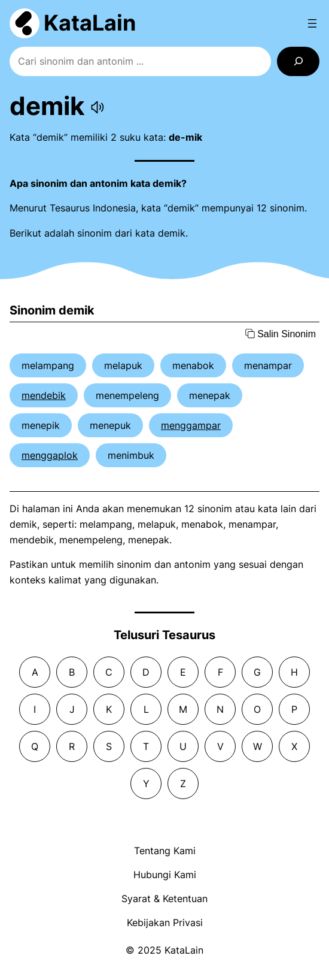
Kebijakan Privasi (165, 922)
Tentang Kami (165, 851)
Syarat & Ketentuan (164, 899)
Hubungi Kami (165, 875)
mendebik (44, 395)
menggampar (191, 425)
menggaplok (50, 455)
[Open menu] (312, 23)
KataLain (90, 23)
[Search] (298, 61)
